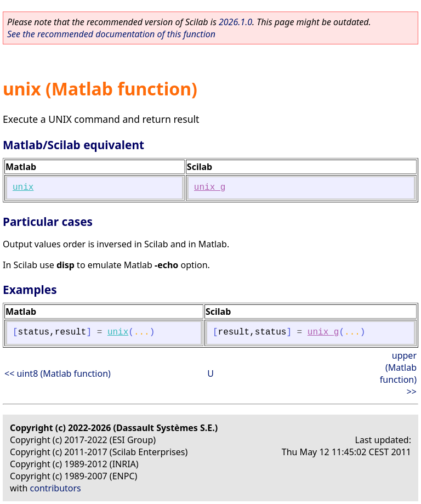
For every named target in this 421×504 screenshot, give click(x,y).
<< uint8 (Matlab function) (58, 373)
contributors (56, 488)
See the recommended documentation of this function (111, 34)
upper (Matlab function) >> (398, 373)
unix (23, 188)
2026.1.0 (235, 22)
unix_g (210, 188)
